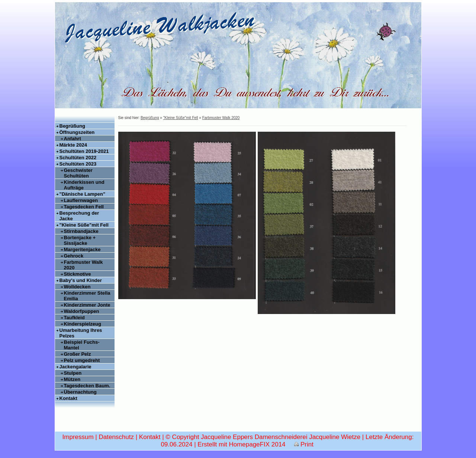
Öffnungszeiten (77, 132)
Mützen (72, 379)
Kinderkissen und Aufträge (84, 185)
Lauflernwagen (81, 200)
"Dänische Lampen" (83, 194)
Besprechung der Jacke (79, 216)
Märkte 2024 (73, 145)
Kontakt (68, 398)
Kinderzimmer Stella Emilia (87, 296)
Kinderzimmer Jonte (87, 305)
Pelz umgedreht (82, 360)
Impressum (78, 437)
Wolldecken (77, 287)
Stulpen (73, 373)
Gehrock (74, 256)
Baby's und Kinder (81, 280)
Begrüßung (72, 126)
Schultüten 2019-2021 (84, 151)
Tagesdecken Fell (84, 207)
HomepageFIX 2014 (257, 444)
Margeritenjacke (82, 249)
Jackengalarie (75, 367)
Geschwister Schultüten (78, 173)
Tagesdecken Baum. (87, 386)
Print (304, 444)
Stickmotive (78, 274)
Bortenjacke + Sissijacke (80, 240)
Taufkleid (74, 318)
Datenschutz (116, 437)
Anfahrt (73, 139)
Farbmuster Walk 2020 (83, 265)
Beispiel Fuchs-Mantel (82, 345)
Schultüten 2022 (78, 158)
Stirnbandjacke (81, 231)
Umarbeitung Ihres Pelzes (81, 333)
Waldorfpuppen (82, 311)
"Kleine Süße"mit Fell (84, 225)
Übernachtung (80, 392)
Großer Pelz (78, 354)
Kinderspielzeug (83, 324)
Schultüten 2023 (78, 164)
